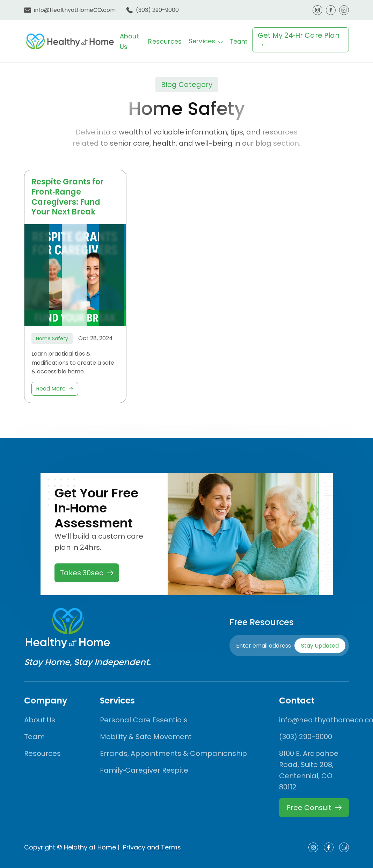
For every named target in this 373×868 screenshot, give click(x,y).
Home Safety (52, 339)
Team (239, 41)
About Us (40, 720)
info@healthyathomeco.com (314, 720)
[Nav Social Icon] (317, 10)
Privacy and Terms (152, 847)
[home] (70, 41)
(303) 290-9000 (157, 10)
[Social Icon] (313, 847)
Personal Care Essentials (144, 720)
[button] (206, 41)
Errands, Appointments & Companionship (173, 753)
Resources (165, 41)
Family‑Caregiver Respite (144, 770)
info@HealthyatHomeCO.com (75, 10)
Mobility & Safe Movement (146, 737)
